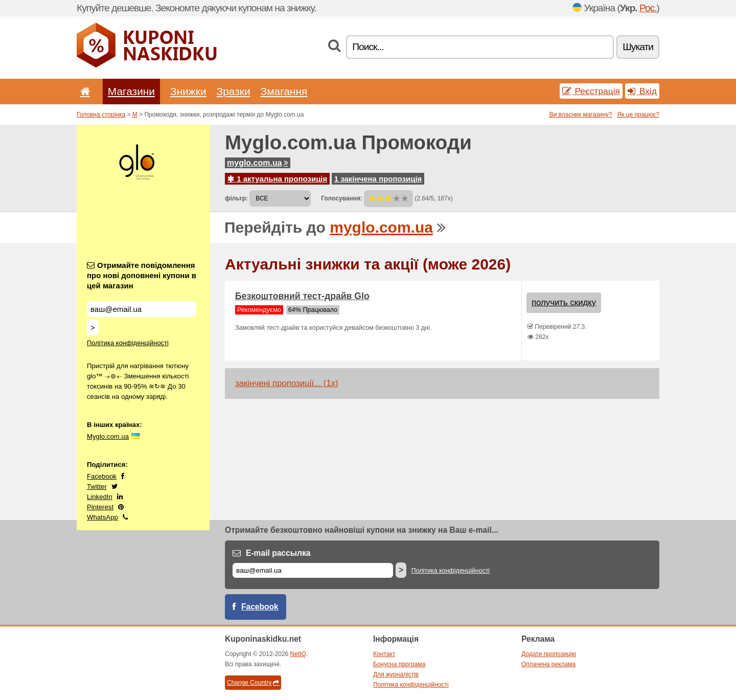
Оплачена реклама (548, 664)
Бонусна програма (399, 664)
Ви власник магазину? (581, 115)
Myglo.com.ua (108, 436)
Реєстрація (591, 91)
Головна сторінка (101, 115)
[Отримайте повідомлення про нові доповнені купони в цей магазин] (142, 309)
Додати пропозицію (549, 654)
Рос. (648, 8)
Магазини (131, 91)
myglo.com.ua (258, 163)
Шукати (638, 47)
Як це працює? (638, 115)
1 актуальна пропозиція (277, 179)
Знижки (188, 91)
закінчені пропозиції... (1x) (287, 383)
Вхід (642, 91)
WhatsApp (102, 517)
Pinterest (100, 507)
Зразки (234, 91)
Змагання (284, 91)
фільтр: (236, 198)
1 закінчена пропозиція (378, 179)
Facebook (102, 476)
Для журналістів (396, 674)
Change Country (253, 683)
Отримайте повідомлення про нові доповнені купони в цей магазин (142, 275)
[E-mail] (313, 570)
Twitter (97, 487)
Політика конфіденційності (128, 343)
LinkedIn (100, 497)
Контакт (384, 654)
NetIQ (298, 654)
